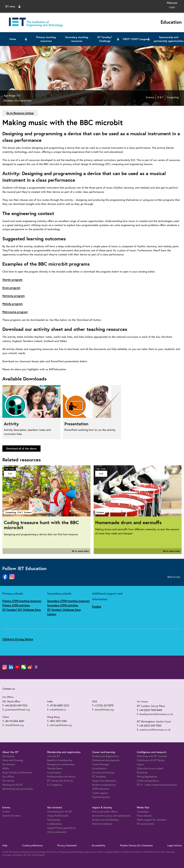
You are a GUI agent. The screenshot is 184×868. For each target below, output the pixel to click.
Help (5, 845)
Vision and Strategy (13, 760)
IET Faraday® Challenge (105, 39)
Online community (57, 832)
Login (172, 7)
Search (124, 6)
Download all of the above (21, 448)
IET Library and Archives (60, 781)
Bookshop (142, 772)
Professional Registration (105, 756)
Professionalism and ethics (61, 777)
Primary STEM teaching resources (22, 601)
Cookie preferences (32, 845)
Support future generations (62, 828)
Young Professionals (58, 816)
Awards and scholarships (105, 820)
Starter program (12, 279)
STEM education (101, 789)
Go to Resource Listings (20, 113)
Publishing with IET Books (151, 760)
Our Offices (8, 697)
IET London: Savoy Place (151, 706)
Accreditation (99, 768)
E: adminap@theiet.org (59, 725)
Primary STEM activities (16, 605)
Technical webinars (102, 824)
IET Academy (99, 777)
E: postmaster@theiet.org (16, 710)
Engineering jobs (101, 797)
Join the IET (54, 756)
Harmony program (14, 296)
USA (95, 701)
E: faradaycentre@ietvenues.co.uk (155, 714)
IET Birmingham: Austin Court (154, 721)
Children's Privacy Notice (18, 639)
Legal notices (174, 845)
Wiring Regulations (147, 777)
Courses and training (103, 772)
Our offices (8, 777)
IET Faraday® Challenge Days (64, 610)
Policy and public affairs (105, 812)
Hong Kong (53, 717)
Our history (8, 756)
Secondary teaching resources (77, 39)
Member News (55, 768)
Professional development (106, 760)
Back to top (174, 577)
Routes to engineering (104, 785)
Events (6, 812)
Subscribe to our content (150, 768)
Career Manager (101, 764)
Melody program (12, 304)
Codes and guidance (148, 781)
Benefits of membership (60, 760)
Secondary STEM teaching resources (68, 601)
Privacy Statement (67, 845)
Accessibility (98, 845)
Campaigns (143, 812)
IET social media (146, 824)
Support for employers (104, 781)
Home (13, 39)
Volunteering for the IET (60, 812)
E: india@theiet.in (57, 710)
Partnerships (54, 820)
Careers (52, 614)
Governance (9, 764)
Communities (54, 772)
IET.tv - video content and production (157, 785)
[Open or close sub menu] (26, 39)
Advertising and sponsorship (18, 789)
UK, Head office (11, 701)
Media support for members (152, 820)
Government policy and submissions (111, 816)
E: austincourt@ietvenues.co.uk (154, 730)
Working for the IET (13, 785)
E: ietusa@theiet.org (103, 710)
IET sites (13, 6)
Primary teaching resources (46, 39)
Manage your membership (61, 764)
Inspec (140, 764)
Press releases (144, 816)
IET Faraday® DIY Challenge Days (22, 610)
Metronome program (15, 312)
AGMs (6, 768)
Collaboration (55, 824)
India (50, 701)
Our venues (8, 781)
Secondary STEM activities (63, 605)
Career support (100, 793)
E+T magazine (55, 785)
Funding (97, 606)
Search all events (11, 816)
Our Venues (142, 702)
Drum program (11, 288)
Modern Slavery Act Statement (136, 845)
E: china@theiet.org (13, 725)
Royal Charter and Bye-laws (17, 772)
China (6, 717)
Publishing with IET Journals (152, 756)
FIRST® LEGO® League (135, 39)
